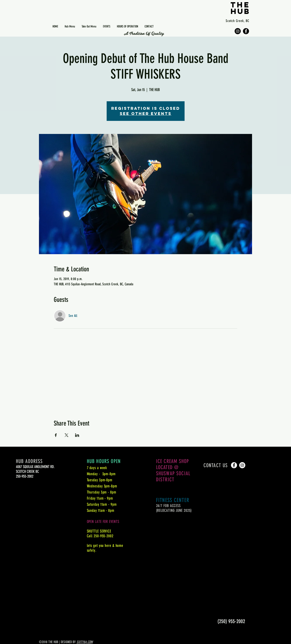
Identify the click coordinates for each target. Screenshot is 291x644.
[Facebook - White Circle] (234, 465)
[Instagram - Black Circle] (238, 31)
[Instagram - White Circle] (242, 465)
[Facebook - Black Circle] (246, 31)
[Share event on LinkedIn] (77, 435)
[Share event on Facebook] (56, 435)
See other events (146, 114)
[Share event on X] (66, 435)
